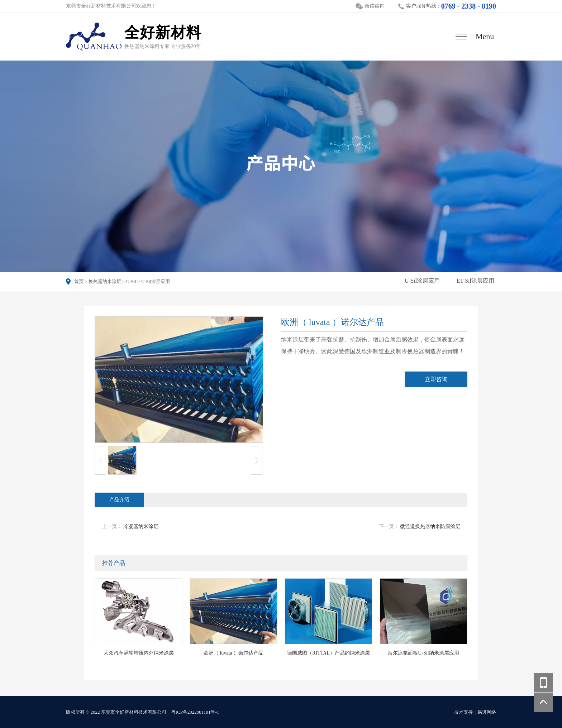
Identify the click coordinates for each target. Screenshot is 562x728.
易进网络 (487, 712)
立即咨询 (436, 379)
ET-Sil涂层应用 (475, 281)
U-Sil (131, 281)
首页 (79, 281)
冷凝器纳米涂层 (141, 526)
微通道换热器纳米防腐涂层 (430, 526)
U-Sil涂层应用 (156, 281)
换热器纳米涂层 (105, 281)
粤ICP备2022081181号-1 (195, 712)
